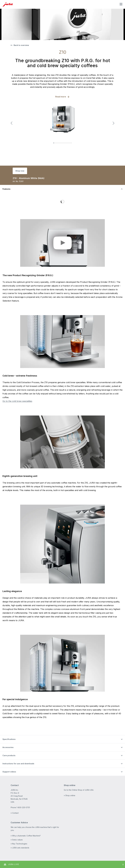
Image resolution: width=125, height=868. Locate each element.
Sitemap (34, 852)
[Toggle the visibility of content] (62, 189)
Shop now (20, 171)
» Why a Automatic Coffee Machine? (26, 818)
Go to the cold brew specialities (17, 401)
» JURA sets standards (20, 830)
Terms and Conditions (20, 852)
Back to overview (20, 45)
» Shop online (70, 778)
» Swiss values (17, 822)
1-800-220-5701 (23, 790)
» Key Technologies (19, 826)
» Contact (15, 795)
